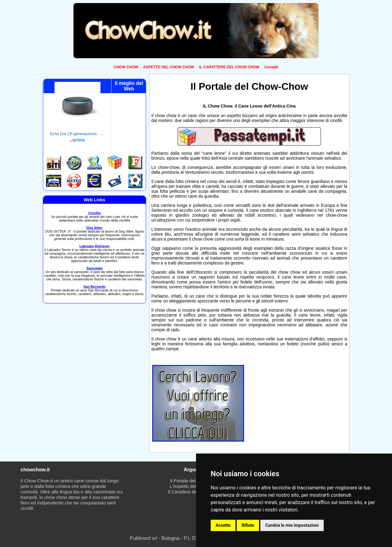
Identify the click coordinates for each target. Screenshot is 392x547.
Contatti (271, 67)
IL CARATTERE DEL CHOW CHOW (229, 67)
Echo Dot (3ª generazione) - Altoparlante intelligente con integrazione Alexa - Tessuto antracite (77, 134)
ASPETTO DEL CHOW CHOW (168, 67)
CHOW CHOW (126, 67)
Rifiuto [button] (248, 525)
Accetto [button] (223, 525)
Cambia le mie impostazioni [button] (292, 525)
